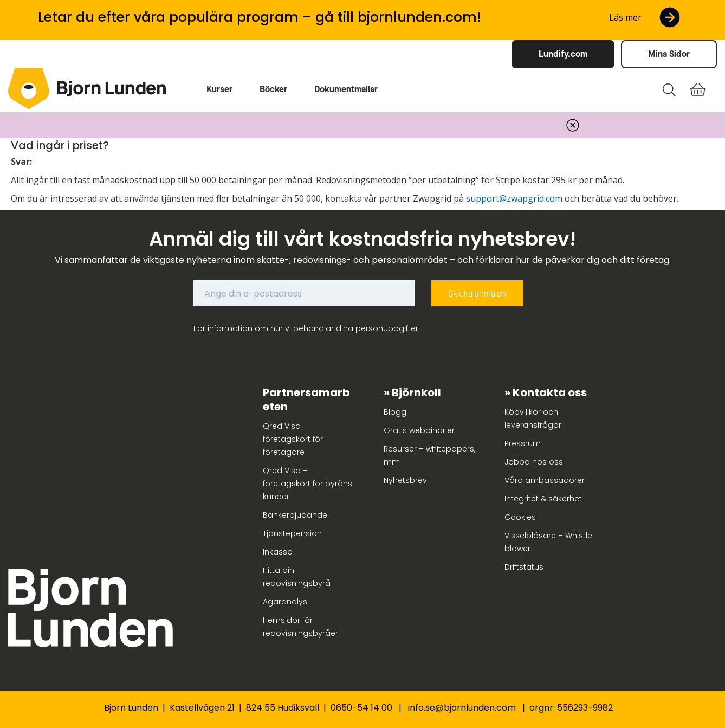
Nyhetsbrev (405, 480)
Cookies (520, 517)
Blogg (395, 412)
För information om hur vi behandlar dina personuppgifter (306, 328)
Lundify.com (563, 54)
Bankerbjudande (295, 515)
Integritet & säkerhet (543, 499)
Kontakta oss (550, 392)
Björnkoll (416, 392)
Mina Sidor (669, 54)
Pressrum (523, 443)
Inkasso (278, 552)
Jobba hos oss (534, 462)
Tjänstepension (292, 533)
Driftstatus (524, 567)
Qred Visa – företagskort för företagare (293, 439)
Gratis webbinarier (419, 430)
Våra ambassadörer (545, 480)
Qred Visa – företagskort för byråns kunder (308, 484)
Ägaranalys (285, 602)
